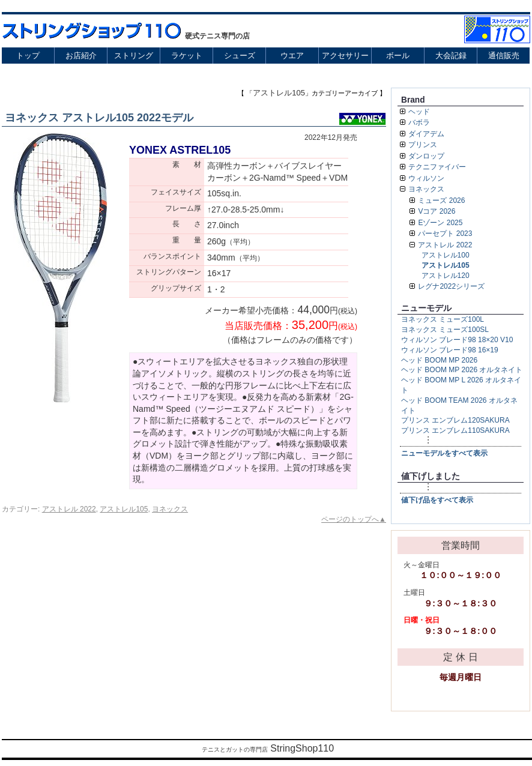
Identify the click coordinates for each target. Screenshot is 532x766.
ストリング (134, 56)
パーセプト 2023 (445, 234)
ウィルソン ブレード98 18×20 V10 (457, 340)
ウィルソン (426, 178)
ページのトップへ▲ (354, 519)
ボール (398, 56)
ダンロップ (426, 156)
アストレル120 (446, 276)
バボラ (419, 122)
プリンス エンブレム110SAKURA (455, 430)
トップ (28, 56)
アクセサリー (345, 56)
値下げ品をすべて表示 (437, 500)
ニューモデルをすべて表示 (444, 453)
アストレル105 (124, 509)
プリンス (423, 145)
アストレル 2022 (69, 509)
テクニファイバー (437, 167)
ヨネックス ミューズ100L (443, 319)
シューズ (240, 56)
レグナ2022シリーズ (451, 286)
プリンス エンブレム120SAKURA (455, 420)
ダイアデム (426, 134)
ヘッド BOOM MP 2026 (439, 360)
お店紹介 (81, 56)
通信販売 (504, 56)
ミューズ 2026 (441, 201)
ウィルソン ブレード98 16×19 (450, 350)
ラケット (187, 56)
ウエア (292, 56)
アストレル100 (446, 255)
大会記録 (451, 56)
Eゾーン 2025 (440, 223)
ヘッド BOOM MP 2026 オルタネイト (462, 370)
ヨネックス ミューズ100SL (445, 330)
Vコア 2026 (437, 211)
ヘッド (419, 112)
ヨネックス (170, 509)
